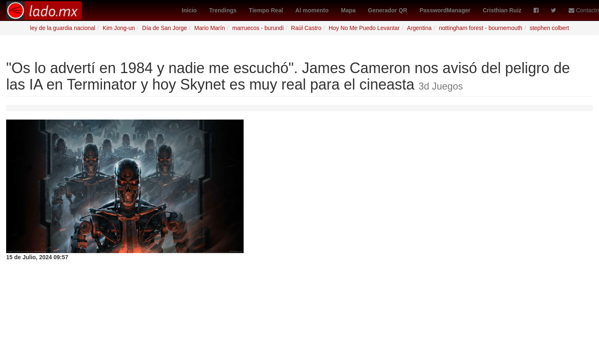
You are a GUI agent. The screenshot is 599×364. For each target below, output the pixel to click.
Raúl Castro (306, 28)
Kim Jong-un (119, 28)
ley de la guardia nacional (63, 28)
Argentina (419, 28)
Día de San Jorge (165, 28)
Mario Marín (210, 28)
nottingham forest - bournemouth (480, 28)
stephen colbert (549, 28)
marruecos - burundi (258, 28)
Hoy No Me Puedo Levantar (364, 28)
